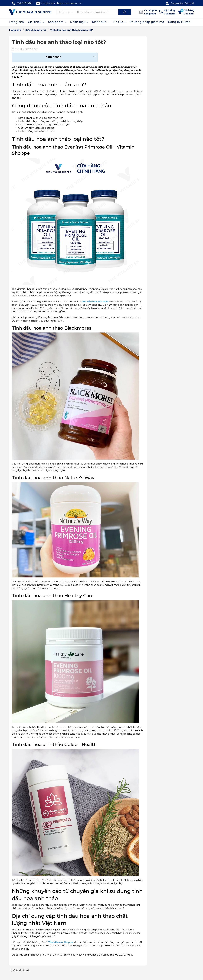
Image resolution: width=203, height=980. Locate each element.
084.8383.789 (24, 3)
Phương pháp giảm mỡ (147, 22)
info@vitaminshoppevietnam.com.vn (62, 3)
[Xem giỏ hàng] (186, 12)
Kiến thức (100, 22)
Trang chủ (16, 22)
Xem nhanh (53, 57)
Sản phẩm (56, 22)
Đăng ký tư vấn (179, 22)
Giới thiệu (35, 22)
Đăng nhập (177, 3)
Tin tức (118, 22)
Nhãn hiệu (78, 22)
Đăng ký (190, 3)
